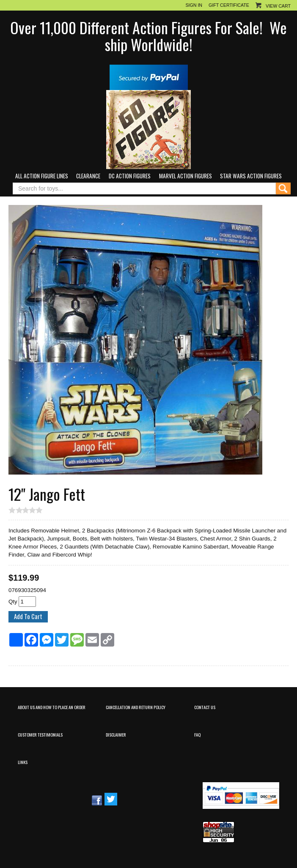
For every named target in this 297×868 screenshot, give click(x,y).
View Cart (278, 6)
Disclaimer (116, 734)
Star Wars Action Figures (251, 176)
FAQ (197, 734)
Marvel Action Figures (186, 176)
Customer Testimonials (40, 734)
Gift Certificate (229, 5)
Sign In (194, 5)
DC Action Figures (130, 176)
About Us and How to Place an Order (52, 707)
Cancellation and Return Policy (136, 707)
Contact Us (205, 707)
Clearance (88, 176)
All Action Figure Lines (42, 176)
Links (23, 762)
